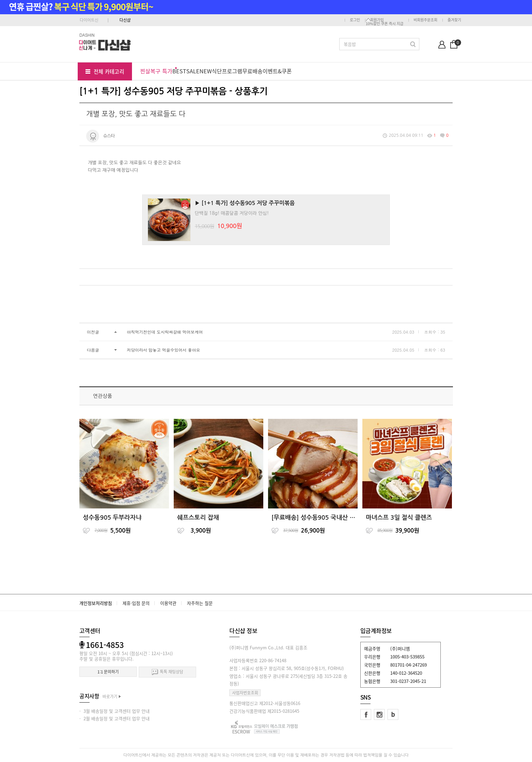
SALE (193, 71)
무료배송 (252, 71)
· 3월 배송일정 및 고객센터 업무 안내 (115, 711)
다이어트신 (89, 20)
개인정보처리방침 (96, 603)
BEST (179, 71)
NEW (206, 71)
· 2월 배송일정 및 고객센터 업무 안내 (115, 718)
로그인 (355, 20)
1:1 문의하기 (108, 672)
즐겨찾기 (454, 20)
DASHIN (87, 35)
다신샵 (125, 20)
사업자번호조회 (245, 693)
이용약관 (168, 603)
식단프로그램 (227, 71)
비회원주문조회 (425, 20)
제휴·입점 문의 (136, 603)
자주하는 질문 (200, 603)
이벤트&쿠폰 (277, 71)
